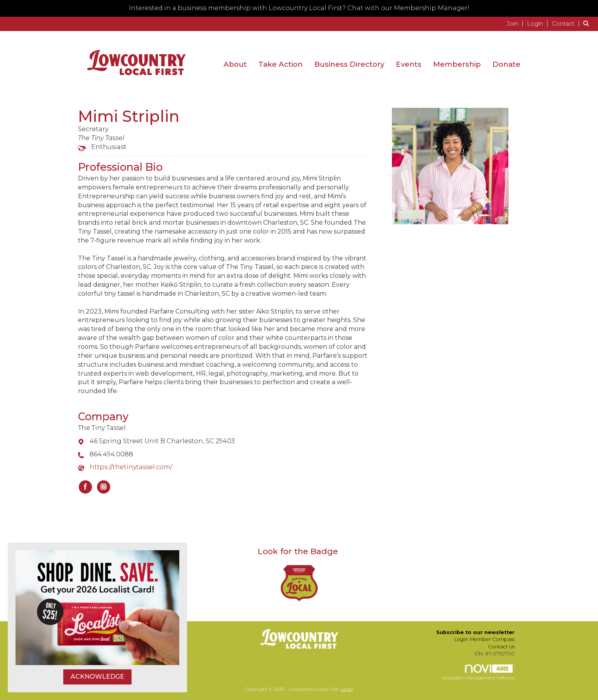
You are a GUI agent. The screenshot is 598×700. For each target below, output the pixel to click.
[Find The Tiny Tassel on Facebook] (85, 487)
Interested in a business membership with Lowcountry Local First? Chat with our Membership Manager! (299, 8)
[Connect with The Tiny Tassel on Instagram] (104, 487)
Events (409, 64)
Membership (457, 64)
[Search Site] (588, 23)
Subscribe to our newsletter (475, 632)
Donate (506, 64)
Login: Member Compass (484, 639)
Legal (347, 689)
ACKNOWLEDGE (97, 677)
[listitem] (516, 23)
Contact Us (501, 647)
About (235, 64)
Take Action (281, 64)
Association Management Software (478, 672)
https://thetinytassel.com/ (131, 467)
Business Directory (349, 64)
